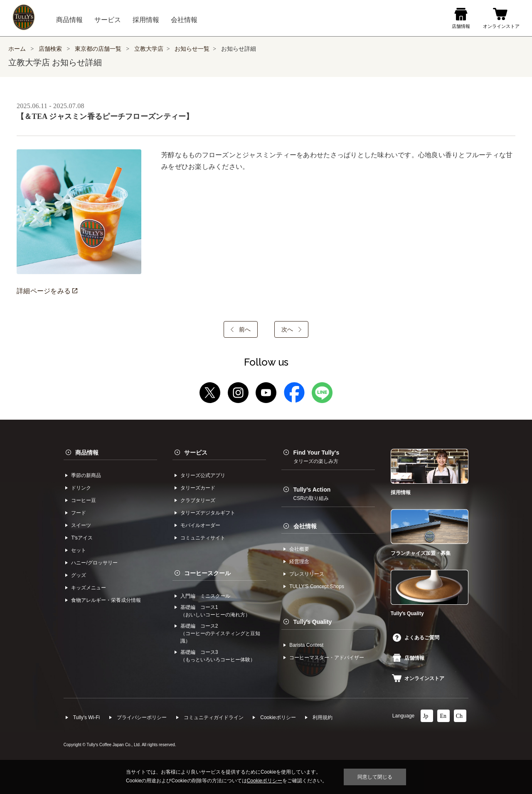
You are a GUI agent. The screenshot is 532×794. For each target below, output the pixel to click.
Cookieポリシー (278, 717)
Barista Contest (306, 645)
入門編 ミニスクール (205, 596)
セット (79, 550)
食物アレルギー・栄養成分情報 (106, 600)
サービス (196, 453)
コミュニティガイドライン (214, 717)
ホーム (17, 49)
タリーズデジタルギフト (208, 513)
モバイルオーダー (200, 525)
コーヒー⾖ (84, 500)
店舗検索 (50, 49)
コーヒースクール (207, 573)
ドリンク (81, 488)
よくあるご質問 (416, 638)
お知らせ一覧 (192, 49)
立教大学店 (149, 49)
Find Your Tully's (316, 457)
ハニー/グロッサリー (94, 563)
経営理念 (299, 561)
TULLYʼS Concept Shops (317, 586)
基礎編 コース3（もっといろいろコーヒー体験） (218, 656)
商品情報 (87, 453)
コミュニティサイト (203, 538)
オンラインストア (418, 678)
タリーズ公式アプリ (203, 475)
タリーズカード (198, 488)
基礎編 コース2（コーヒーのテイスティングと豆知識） (220, 633)
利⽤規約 (323, 717)
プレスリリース (307, 574)
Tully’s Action (312, 494)
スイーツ (81, 525)
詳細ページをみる (47, 291)
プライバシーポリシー (142, 717)
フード (79, 513)
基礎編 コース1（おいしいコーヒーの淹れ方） (215, 611)
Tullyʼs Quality (313, 622)
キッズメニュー (89, 588)
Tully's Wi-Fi (87, 717)
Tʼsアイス (82, 538)
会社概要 (299, 549)
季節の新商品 (86, 475)
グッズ (79, 575)
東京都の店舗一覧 (99, 49)
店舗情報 (409, 658)
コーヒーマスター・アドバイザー (327, 658)
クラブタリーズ (198, 500)
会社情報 (305, 526)
